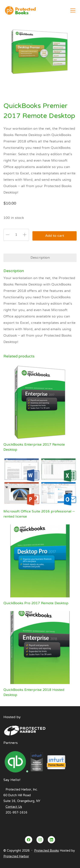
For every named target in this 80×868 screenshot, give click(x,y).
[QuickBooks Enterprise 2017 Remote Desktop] (40, 402)
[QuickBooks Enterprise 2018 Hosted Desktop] (40, 648)
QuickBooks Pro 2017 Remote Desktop (36, 603)
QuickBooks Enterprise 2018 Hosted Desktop (34, 693)
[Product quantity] (16, 235)
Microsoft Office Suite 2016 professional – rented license (39, 514)
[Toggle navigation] (73, 10)
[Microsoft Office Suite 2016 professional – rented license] (40, 482)
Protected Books (47, 851)
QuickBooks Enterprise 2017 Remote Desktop (34, 447)
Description (40, 258)
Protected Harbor (16, 857)
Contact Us (14, 807)
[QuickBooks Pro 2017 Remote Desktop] (40, 561)
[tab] (40, 258)
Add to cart (55, 236)
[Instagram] (40, 840)
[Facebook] (29, 840)
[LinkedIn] (51, 840)
